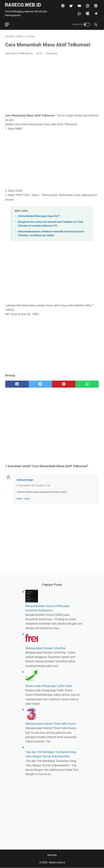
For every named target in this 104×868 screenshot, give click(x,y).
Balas (19, 498)
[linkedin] (95, 5)
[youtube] (79, 5)
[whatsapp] (79, 13)
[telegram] (95, 13)
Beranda (52, 855)
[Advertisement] (52, 84)
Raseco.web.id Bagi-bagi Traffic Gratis (49, 686)
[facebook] (62, 5)
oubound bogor (25, 479)
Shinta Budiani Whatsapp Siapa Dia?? (39, 215)
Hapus (27, 498)
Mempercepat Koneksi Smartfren (46, 648)
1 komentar (51, 53)
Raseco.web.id (23, 4)
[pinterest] (64, 383)
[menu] (7, 23)
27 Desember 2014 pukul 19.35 (33, 485)
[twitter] (70, 5)
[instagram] (87, 5)
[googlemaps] (87, 13)
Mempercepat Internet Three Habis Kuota (51, 724)
